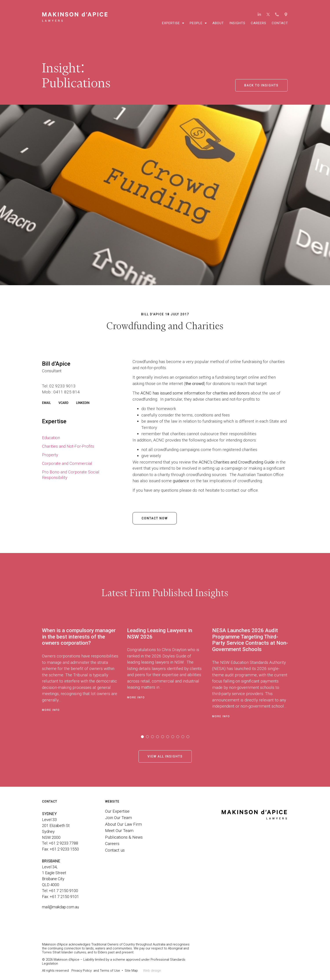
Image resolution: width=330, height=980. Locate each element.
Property (50, 455)
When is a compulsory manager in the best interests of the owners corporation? (79, 637)
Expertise (173, 23)
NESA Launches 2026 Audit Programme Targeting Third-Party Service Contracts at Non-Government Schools (250, 640)
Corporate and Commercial (67, 463)
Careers (259, 23)
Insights (237, 23)
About (218, 23)
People (198, 23)
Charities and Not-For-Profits (68, 446)
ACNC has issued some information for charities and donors (195, 393)
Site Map (131, 971)
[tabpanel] (85, 672)
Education (51, 438)
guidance (181, 481)
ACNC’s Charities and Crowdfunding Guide (237, 462)
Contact (280, 23)
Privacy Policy (82, 971)
